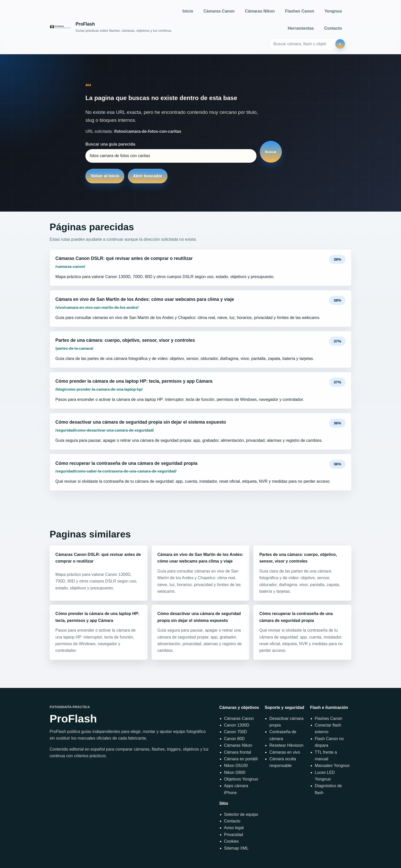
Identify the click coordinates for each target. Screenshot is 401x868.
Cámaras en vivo (285, 752)
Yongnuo (333, 11)
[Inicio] (111, 27)
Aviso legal (234, 828)
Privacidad (234, 835)
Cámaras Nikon (260, 11)
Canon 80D (234, 739)
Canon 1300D (237, 725)
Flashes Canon (300, 11)
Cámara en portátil (241, 759)
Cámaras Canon (219, 11)
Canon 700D (236, 732)
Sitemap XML (236, 848)
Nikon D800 (235, 772)
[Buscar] (340, 44)
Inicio (188, 11)
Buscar (271, 152)
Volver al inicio (105, 176)
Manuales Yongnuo (332, 766)
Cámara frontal (238, 752)
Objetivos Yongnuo (241, 779)
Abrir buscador (148, 176)
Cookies (231, 841)
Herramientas (301, 28)
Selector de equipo (241, 814)
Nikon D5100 (236, 766)
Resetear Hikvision (286, 745)
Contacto (333, 28)
